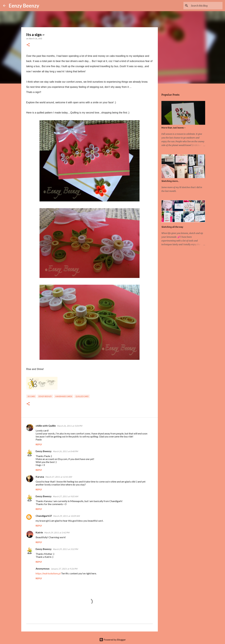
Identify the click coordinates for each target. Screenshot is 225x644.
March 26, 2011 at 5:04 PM (70, 426)
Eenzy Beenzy (24, 6)
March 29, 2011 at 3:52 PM (65, 549)
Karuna (40, 477)
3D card (31, 396)
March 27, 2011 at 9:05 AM (65, 496)
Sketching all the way (172, 227)
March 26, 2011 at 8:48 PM (65, 451)
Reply (39, 444)
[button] (28, 45)
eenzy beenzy (45, 396)
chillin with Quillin (46, 426)
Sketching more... (170, 181)
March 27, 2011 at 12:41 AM (59, 477)
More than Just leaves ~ (173, 128)
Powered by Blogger (113, 640)
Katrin (39, 532)
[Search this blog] (206, 6)
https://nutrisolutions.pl (48, 573)
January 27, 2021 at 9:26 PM (64, 569)
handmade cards (64, 396)
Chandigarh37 (44, 516)
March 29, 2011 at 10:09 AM (66, 516)
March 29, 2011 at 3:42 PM (57, 533)
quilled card (82, 396)
